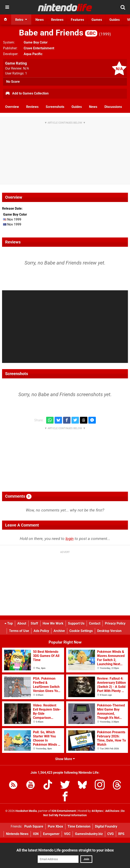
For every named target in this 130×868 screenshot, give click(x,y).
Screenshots (55, 107)
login (70, 539)
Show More (65, 759)
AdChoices (112, 811)
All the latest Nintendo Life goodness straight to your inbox (65, 850)
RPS (121, 834)
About (22, 623)
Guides (77, 107)
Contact (95, 623)
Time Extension (79, 826)
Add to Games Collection (27, 94)
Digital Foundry (106, 826)
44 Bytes (97, 811)
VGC (67, 834)
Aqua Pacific (33, 54)
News (93, 107)
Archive (59, 631)
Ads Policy (41, 631)
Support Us (76, 623)
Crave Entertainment (39, 48)
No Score (13, 82)
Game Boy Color (36, 42)
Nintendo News (17, 834)
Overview (12, 107)
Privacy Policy (115, 623)
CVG (111, 834)
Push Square (34, 826)
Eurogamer (51, 834)
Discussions (113, 107)
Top (9, 623)
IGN (36, 834)
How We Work (53, 623)
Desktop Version (109, 631)
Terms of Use (19, 631)
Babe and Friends (58, 33)
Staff (34, 623)
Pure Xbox (55, 826)
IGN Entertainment (64, 811)
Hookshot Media (26, 811)
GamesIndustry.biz (89, 834)
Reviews (32, 107)
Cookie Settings (81, 631)
